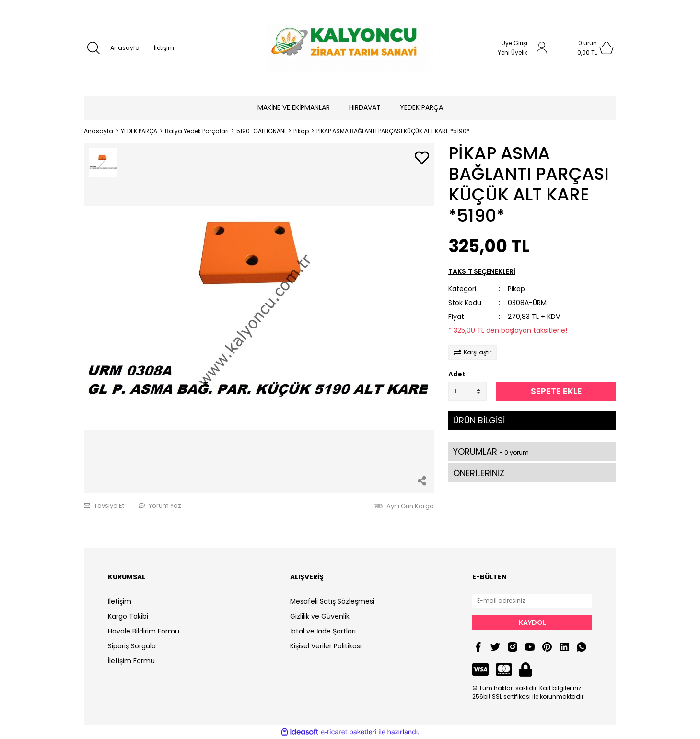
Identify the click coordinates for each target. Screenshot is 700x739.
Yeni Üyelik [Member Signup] (513, 53)
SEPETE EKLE (556, 391)
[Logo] (350, 48)
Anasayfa (125, 48)
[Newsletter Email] (532, 601)
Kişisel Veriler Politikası (326, 646)
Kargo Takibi (128, 616)
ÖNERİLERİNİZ (479, 473)
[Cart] (587, 48)
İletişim (164, 48)
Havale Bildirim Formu (144, 631)
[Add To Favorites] (422, 158)
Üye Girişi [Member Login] (514, 43)
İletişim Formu (131, 661)
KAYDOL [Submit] (532, 622)
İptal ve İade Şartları (323, 631)
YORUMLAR (491, 452)
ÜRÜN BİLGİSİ (479, 420)
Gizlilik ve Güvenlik (320, 616)
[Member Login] (542, 48)
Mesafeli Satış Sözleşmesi (332, 601)
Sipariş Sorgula (132, 646)
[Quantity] (467, 391)
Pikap (516, 289)
